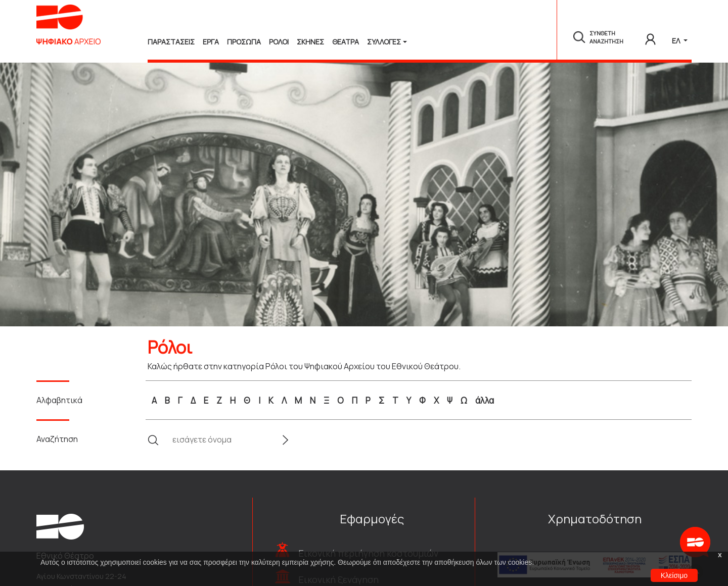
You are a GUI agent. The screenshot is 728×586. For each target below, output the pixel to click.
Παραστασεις (171, 42)
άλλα (485, 400)
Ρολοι (279, 42)
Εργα (211, 42)
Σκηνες (310, 42)
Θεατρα (346, 42)
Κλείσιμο (674, 575)
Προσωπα (244, 42)
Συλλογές (384, 42)
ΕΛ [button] (677, 41)
